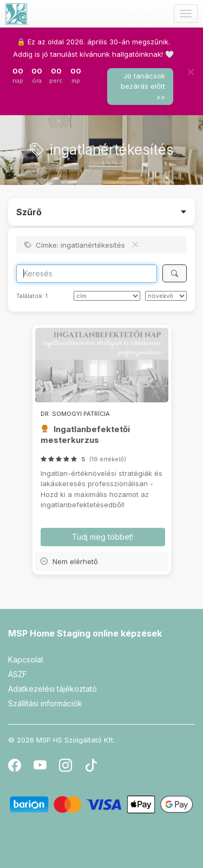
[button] (102, 561)
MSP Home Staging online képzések (85, 633)
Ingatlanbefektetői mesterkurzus (85, 435)
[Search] (87, 274)
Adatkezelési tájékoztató (53, 689)
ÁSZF (18, 674)
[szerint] (166, 296)
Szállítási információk (45, 703)
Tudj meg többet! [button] (103, 537)
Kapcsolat (26, 660)
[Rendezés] (107, 296)
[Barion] (101, 804)
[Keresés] (175, 273)
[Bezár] (191, 71)
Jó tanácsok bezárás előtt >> (143, 86)
